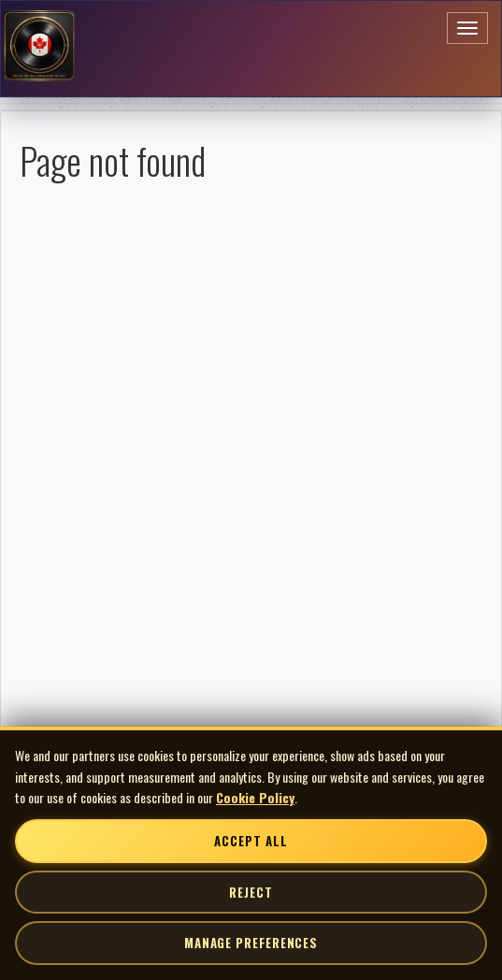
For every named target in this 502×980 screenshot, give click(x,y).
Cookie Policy (255, 797)
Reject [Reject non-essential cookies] (251, 892)
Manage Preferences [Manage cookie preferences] (251, 943)
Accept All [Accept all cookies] (251, 841)
